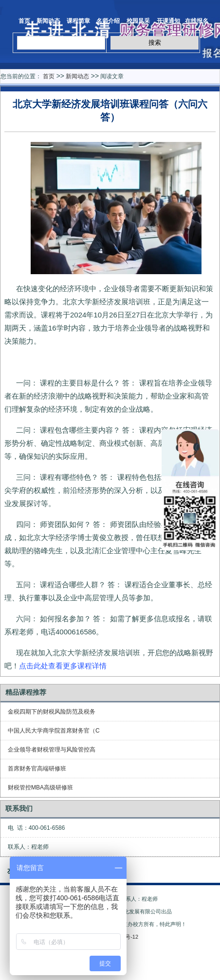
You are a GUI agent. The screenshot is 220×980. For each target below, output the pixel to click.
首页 (21, 21)
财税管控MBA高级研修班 (40, 787)
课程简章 (78, 21)
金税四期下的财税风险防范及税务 (52, 712)
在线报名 (197, 21)
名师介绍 (108, 21)
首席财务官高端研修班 (37, 769)
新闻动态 (48, 21)
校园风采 (138, 21)
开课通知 (168, 21)
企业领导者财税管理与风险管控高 (52, 750)
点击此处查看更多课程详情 (63, 666)
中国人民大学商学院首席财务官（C (54, 731)
